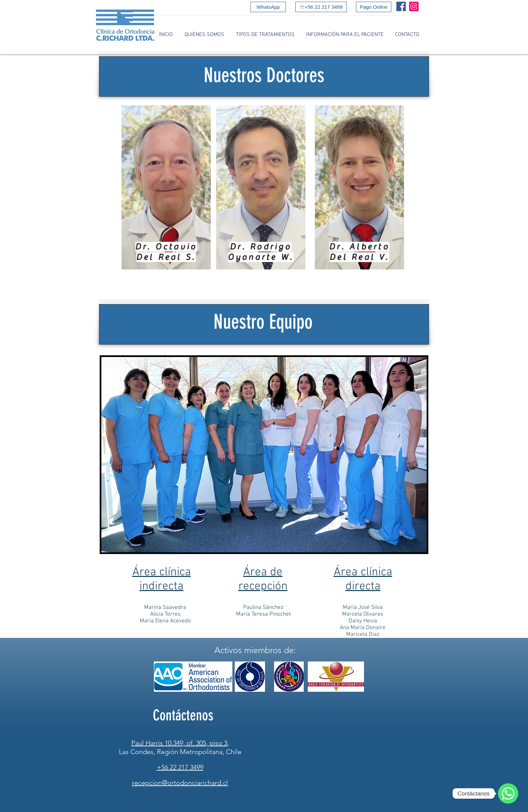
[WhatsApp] (268, 7)
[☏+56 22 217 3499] (321, 7)
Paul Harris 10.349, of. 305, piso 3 (179, 743)
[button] (204, 35)
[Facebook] (401, 6)
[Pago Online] (374, 7)
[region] (166, 187)
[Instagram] (414, 6)
